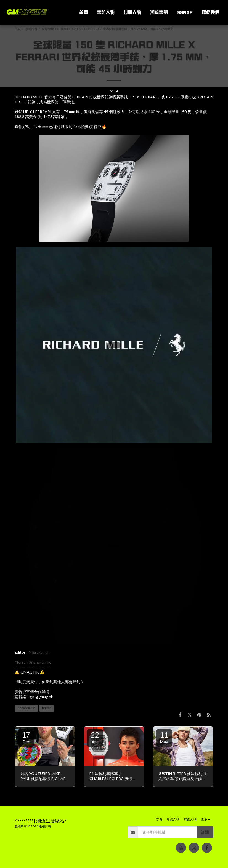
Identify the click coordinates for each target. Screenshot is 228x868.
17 (26, 737)
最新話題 (31, 29)
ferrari (47, 708)
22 (95, 737)
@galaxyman (39, 652)
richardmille (26, 708)
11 (164, 737)
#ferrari (21, 662)
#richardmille (40, 662)
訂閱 (205, 832)
